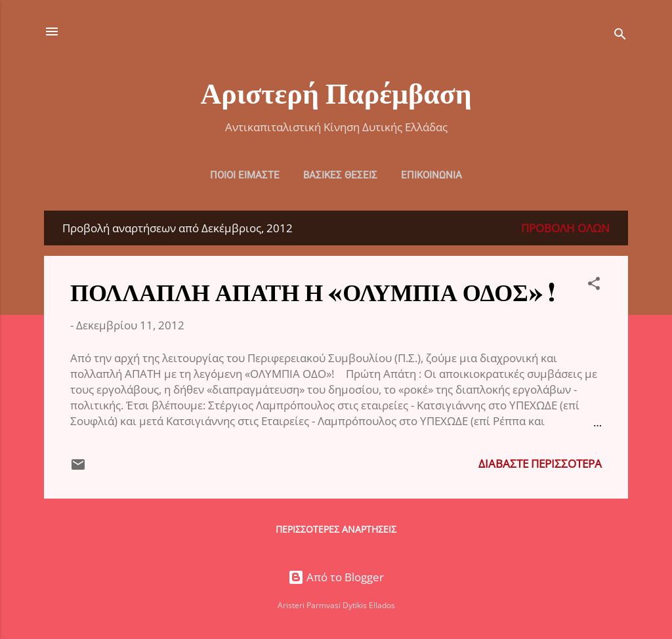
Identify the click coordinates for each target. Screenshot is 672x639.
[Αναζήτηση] (620, 36)
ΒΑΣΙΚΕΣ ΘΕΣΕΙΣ (340, 175)
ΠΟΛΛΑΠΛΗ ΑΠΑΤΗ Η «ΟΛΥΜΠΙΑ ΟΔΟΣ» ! (313, 291)
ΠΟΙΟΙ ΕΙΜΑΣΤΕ (245, 175)
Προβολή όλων (565, 228)
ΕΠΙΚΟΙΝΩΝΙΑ (431, 175)
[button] (594, 285)
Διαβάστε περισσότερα (540, 464)
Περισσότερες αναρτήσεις (336, 529)
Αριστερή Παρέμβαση (336, 92)
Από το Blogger (336, 577)
